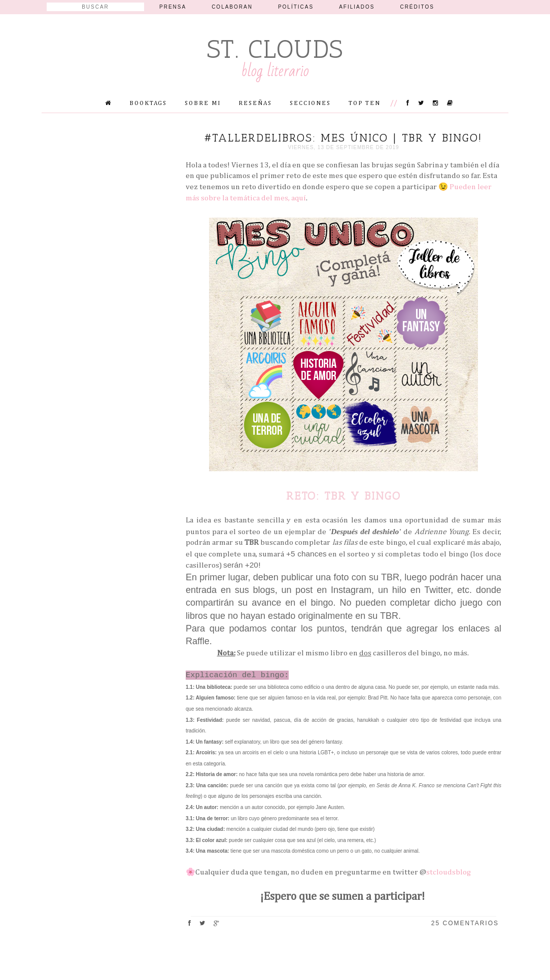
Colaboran (232, 7)
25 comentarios (465, 923)
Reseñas (255, 103)
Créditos (417, 7)
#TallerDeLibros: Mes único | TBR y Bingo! (343, 138)
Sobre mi (203, 103)
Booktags (148, 103)
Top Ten (365, 103)
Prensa (173, 7)
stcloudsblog (449, 872)
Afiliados (357, 7)
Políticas (296, 7)
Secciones (310, 103)
